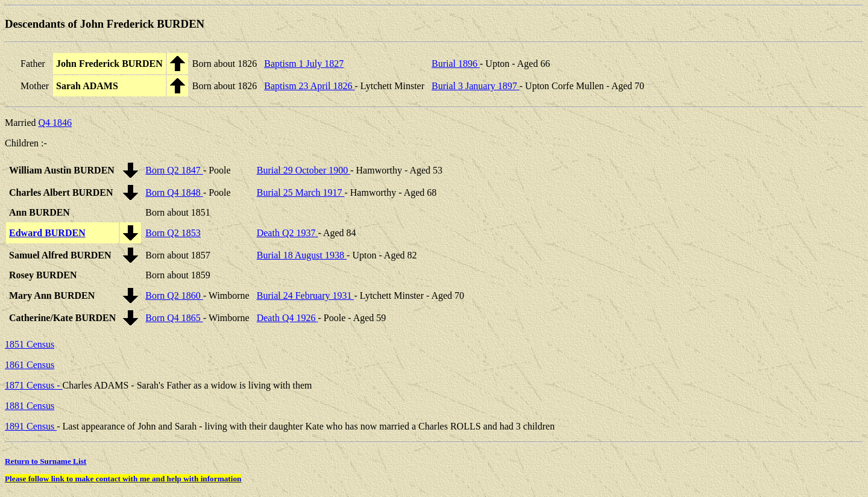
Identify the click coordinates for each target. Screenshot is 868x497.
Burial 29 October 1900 (304, 170)
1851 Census (30, 344)
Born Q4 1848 (174, 192)
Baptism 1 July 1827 (304, 64)
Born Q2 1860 (174, 295)
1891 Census (31, 426)
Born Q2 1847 (174, 170)
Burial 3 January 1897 (476, 86)
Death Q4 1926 (288, 318)
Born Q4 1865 (174, 318)
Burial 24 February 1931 (306, 295)
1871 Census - (34, 385)
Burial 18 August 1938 (302, 255)
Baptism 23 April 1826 (309, 86)
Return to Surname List (46, 461)
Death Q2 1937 (288, 233)
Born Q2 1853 (173, 233)
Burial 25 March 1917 (301, 192)
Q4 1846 (55, 123)
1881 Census (30, 406)
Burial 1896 (456, 64)
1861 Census (30, 365)
